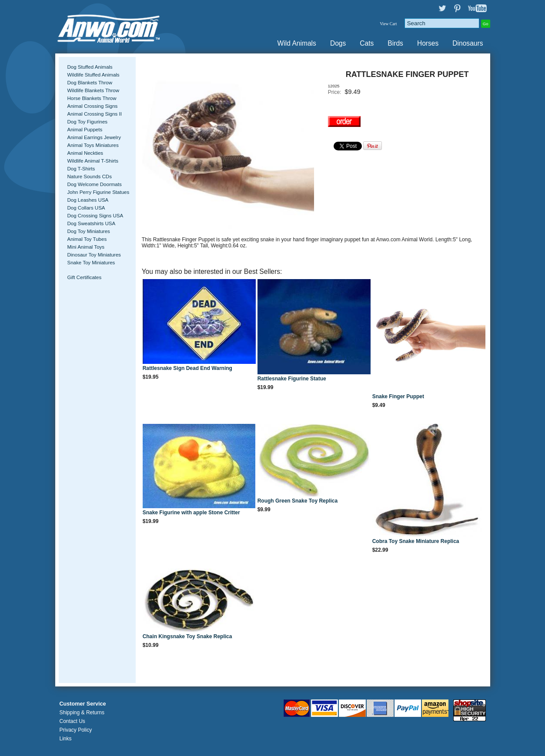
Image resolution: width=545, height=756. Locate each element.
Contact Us (72, 721)
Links (66, 739)
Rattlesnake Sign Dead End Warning (187, 368)
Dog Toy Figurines (88, 122)
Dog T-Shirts (81, 169)
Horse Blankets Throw (92, 98)
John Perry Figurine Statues (99, 192)
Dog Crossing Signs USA (95, 216)
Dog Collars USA (86, 208)
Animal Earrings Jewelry (94, 137)
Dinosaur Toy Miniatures (94, 255)
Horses (428, 43)
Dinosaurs (468, 43)
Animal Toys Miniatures (93, 145)
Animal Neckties (85, 153)
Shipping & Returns (82, 713)
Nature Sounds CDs (90, 177)
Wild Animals (297, 43)
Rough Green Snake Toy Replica (298, 501)
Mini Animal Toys (86, 247)
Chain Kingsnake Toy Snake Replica (187, 636)
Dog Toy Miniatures (89, 231)
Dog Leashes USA (88, 200)
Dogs (338, 43)
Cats (367, 43)
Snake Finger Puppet (398, 396)
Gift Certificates (85, 277)
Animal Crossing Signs (93, 106)
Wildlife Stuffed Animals (94, 75)
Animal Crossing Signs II (95, 114)
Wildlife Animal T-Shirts (93, 161)
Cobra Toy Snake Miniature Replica (416, 541)
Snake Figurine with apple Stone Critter (191, 513)
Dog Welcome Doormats (95, 184)
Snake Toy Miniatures (91, 263)
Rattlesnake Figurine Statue (292, 379)
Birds (395, 43)
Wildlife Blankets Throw (93, 90)
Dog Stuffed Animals (90, 67)
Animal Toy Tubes (87, 239)
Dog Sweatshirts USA (92, 223)
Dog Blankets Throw (90, 83)
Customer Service (83, 704)
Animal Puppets (85, 130)
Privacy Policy (76, 730)
